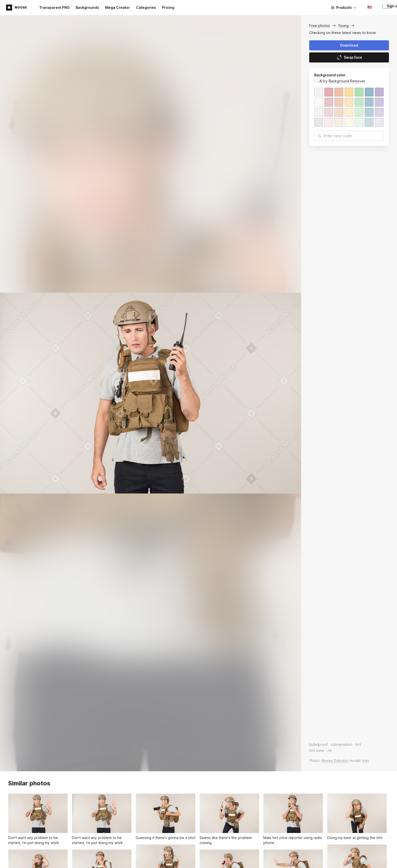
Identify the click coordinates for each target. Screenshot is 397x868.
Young (343, 26)
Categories (146, 7)
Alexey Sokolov (335, 761)
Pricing (168, 7)
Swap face (349, 57)
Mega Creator (118, 7)
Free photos (320, 26)
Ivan (366, 761)
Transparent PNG (54, 7)
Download (349, 45)
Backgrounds (87, 7)
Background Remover (347, 81)
